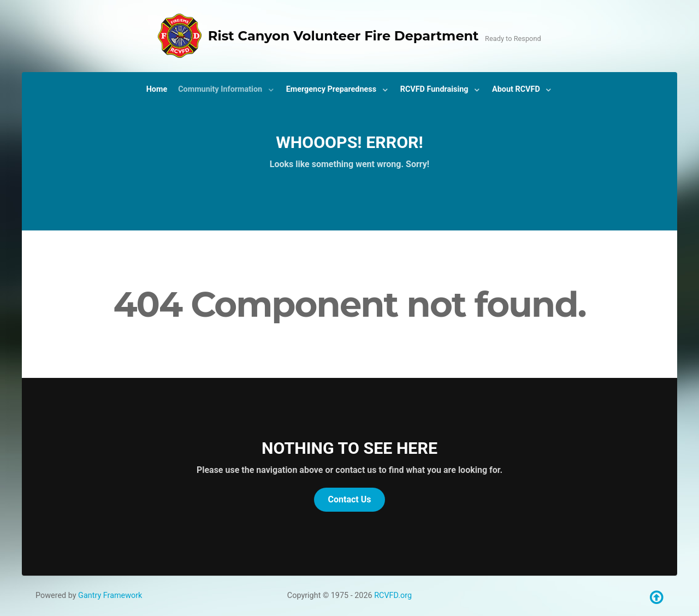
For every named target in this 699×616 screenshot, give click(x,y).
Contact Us (350, 499)
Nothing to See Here (349, 448)
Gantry (110, 596)
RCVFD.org (393, 596)
